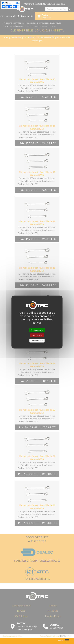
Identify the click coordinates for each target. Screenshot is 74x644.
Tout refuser (37, 335)
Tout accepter (37, 330)
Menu (60, 640)
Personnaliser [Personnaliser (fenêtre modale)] (37, 341)
